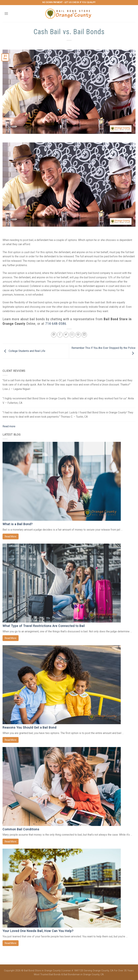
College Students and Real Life (24, 351)
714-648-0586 (56, 324)
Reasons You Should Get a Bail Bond (29, 727)
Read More (11, 536)
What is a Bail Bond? (18, 524)
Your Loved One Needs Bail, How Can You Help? (38, 931)
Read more (9, 426)
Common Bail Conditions (21, 829)
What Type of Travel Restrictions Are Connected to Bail (44, 626)
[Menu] (6, 13)
